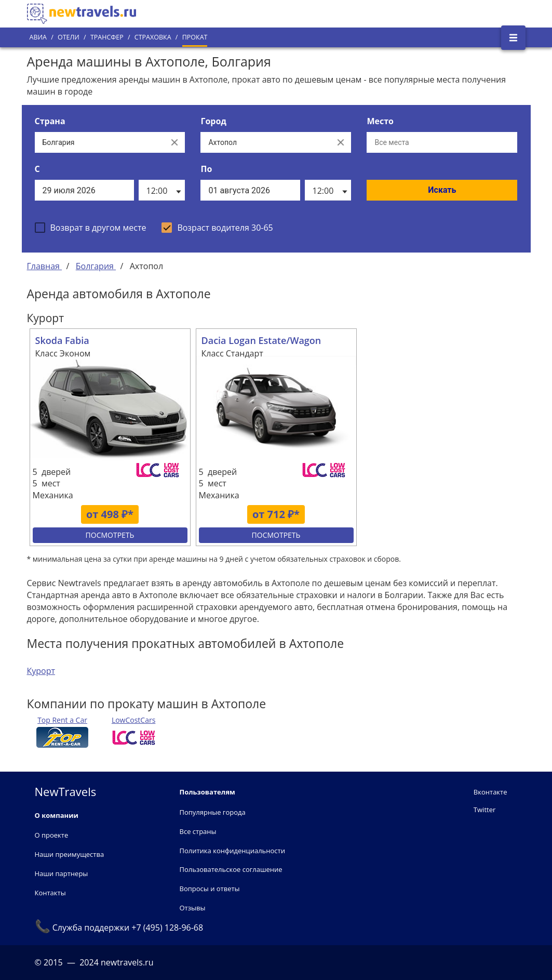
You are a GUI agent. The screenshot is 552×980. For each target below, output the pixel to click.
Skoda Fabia (62, 340)
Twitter (484, 810)
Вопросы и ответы (210, 889)
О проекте (52, 835)
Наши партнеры (62, 873)
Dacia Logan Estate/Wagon (261, 340)
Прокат (195, 37)
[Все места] (442, 142)
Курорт (41, 671)
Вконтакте (490, 792)
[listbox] (162, 190)
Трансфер (107, 37)
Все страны (198, 831)
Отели (69, 37)
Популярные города (213, 812)
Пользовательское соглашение (231, 869)
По (206, 169)
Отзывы (193, 908)
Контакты (50, 893)
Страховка (153, 37)
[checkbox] (91, 228)
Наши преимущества (70, 854)
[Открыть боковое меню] (513, 38)
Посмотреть (110, 535)
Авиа (38, 37)
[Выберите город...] (265, 142)
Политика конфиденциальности (232, 851)
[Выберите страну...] (100, 142)
